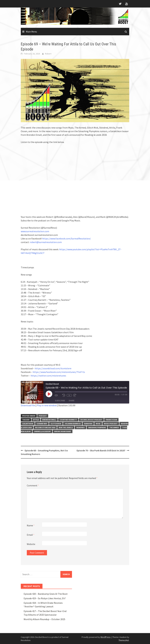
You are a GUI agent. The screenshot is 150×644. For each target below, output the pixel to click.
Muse (98, 424)
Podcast (43, 416)
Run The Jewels (66, 428)
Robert (48, 54)
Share (72, 401)
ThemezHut (124, 640)
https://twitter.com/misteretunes (48, 376)
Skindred (80, 428)
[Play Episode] (49, 394)
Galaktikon (28, 424)
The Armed (114, 428)
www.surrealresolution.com (35, 231)
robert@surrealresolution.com (46, 242)
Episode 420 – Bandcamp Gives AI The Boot (46, 594)
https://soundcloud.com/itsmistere (53, 368)
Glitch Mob (56, 424)
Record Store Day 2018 (45, 428)
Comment (33, 485)
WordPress (105, 637)
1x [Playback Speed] (69, 395)
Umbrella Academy (42, 431)
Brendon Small (49, 420)
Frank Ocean (111, 420)
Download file (28, 405)
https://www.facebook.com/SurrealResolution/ (66, 239)
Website (31, 544)
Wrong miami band (63, 431)
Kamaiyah (88, 424)
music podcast (111, 424)
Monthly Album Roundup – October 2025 (44, 619)
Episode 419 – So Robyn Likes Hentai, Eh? (45, 598)
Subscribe (60, 401)
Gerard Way (42, 424)
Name (31, 525)
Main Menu (31, 32)
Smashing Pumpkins (97, 428)
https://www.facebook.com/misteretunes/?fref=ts (59, 372)
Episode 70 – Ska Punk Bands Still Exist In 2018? (101, 450)
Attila (36, 420)
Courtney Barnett (68, 420)
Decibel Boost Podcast (91, 420)
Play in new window (47, 405)
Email (31, 535)
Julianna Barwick (73, 424)
